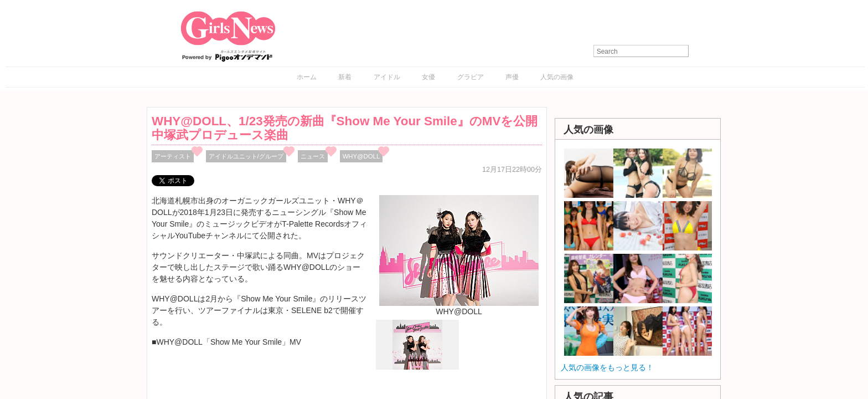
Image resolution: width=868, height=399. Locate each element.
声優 (512, 77)
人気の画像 (557, 77)
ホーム (307, 77)
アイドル (387, 77)
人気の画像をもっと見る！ (607, 367)
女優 (428, 77)
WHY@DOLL (361, 156)
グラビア (471, 77)
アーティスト (173, 156)
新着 (345, 77)
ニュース (313, 156)
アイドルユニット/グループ (246, 156)
